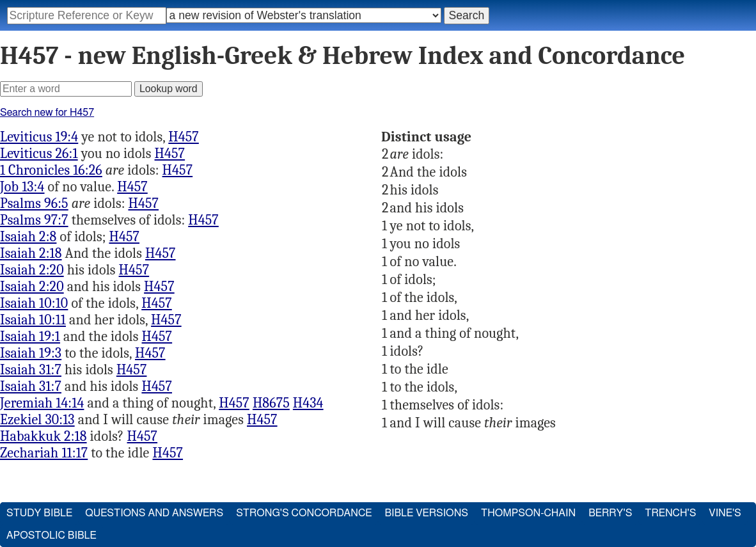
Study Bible (39, 513)
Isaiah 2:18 (31, 253)
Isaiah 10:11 (33, 320)
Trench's (670, 513)
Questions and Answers (154, 513)
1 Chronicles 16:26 (51, 170)
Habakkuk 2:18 (43, 436)
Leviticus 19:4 (39, 137)
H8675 (271, 403)
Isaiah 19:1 (30, 337)
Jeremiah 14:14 (42, 403)
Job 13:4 (22, 187)
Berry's (610, 513)
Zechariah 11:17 (44, 453)
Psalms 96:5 (34, 203)
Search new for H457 (47, 113)
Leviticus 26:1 (39, 154)
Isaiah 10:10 (34, 303)
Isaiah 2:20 (32, 270)
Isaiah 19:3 (31, 353)
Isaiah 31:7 (31, 370)
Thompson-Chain (528, 513)
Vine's (725, 513)
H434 (308, 403)
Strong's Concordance (304, 513)
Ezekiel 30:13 (37, 420)
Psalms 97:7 (34, 220)
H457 (184, 137)
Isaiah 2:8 (28, 237)
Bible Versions (426, 513)
